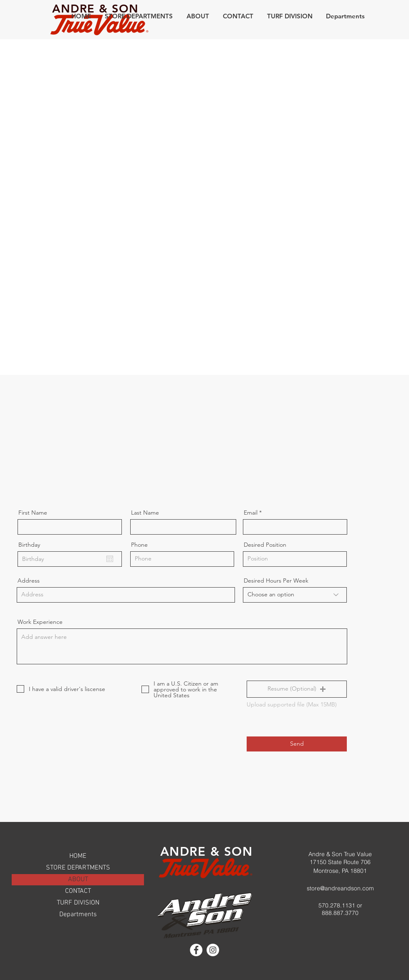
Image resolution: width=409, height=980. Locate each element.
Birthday (29, 545)
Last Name (145, 513)
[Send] (297, 744)
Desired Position (265, 545)
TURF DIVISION (78, 903)
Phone (139, 545)
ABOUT (78, 879)
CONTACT (78, 891)
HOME (78, 856)
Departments (78, 915)
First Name (33, 513)
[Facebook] (196, 950)
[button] (139, 16)
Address (29, 580)
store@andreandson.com (340, 888)
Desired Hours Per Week (276, 580)
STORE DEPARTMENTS (78, 868)
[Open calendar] (110, 559)
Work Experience (40, 622)
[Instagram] (213, 950)
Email (251, 513)
